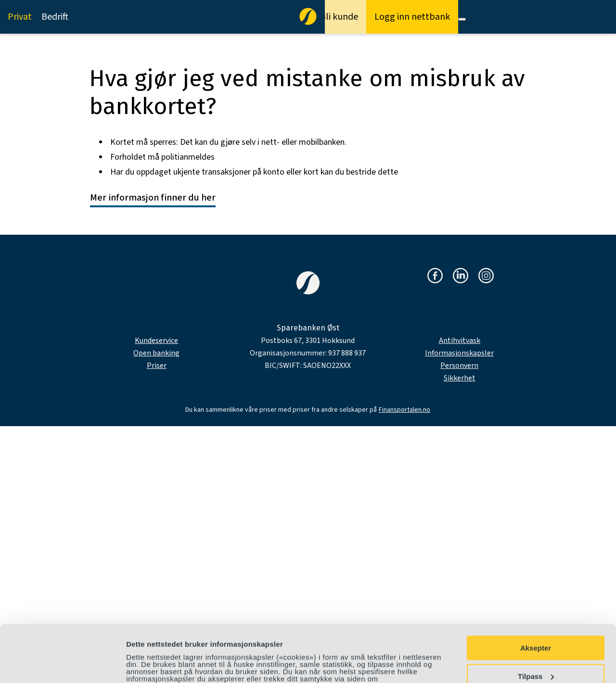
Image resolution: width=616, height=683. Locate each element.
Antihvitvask (460, 341)
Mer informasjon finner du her (153, 198)
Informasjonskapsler (459, 353)
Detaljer (140, 664)
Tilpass (536, 623)
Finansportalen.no (404, 410)
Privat (20, 17)
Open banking (156, 353)
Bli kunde (339, 17)
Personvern (459, 366)
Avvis (535, 651)
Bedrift (55, 17)
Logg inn (412, 17)
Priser (157, 366)
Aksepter (536, 595)
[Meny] (462, 19)
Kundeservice (156, 341)
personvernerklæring (178, 640)
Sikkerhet (460, 378)
